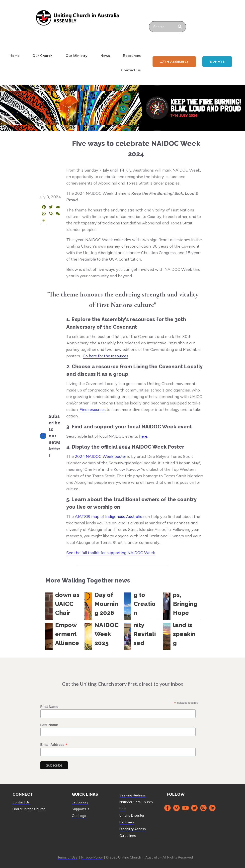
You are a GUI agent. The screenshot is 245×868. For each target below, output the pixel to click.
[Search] (180, 27)
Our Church (42, 56)
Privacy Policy (92, 857)
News (105, 56)
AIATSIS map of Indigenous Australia (109, 516)
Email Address (54, 745)
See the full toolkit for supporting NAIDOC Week (111, 553)
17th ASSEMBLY (174, 61)
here (143, 436)
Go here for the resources (106, 356)
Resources (132, 56)
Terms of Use (67, 857)
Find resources (93, 409)
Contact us (131, 70)
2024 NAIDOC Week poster (100, 456)
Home (14, 56)
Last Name (49, 725)
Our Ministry (77, 56)
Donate (217, 61)
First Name (49, 707)
